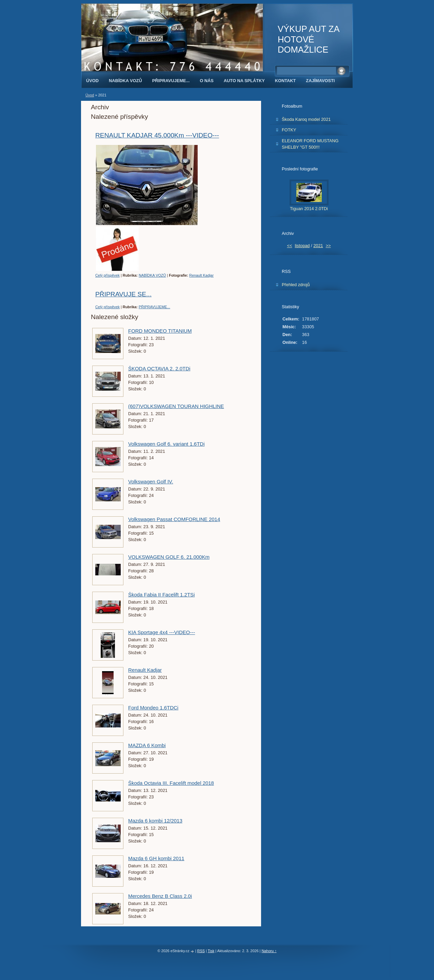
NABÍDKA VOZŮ (125, 81)
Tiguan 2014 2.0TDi (309, 209)
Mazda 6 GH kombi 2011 (156, 858)
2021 (318, 246)
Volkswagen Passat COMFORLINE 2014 (174, 519)
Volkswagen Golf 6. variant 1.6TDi (166, 444)
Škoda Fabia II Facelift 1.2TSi (161, 595)
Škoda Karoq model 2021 (306, 119)
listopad (302, 246)
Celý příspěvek (107, 275)
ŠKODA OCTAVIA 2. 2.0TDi (159, 368)
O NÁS (207, 81)
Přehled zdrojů (296, 285)
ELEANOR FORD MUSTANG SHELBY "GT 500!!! (310, 144)
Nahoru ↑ (269, 951)
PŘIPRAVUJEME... (171, 81)
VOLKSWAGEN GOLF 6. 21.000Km (169, 557)
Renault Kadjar (201, 275)
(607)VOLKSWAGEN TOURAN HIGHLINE (176, 406)
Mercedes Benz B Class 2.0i (160, 896)
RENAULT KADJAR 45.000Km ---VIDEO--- (157, 135)
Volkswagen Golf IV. (151, 482)
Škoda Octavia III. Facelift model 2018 (171, 783)
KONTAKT (285, 81)
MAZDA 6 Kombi (147, 745)
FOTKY (289, 130)
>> (328, 246)
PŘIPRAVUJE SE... (123, 294)
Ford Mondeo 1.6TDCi (153, 708)
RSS (201, 951)
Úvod (92, 81)
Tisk (211, 951)
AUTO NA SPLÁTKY (244, 81)
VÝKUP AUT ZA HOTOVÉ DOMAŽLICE (308, 39)
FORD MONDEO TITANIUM (160, 331)
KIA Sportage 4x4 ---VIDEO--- (162, 632)
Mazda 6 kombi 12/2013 (155, 821)
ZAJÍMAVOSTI (320, 81)
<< (289, 246)
